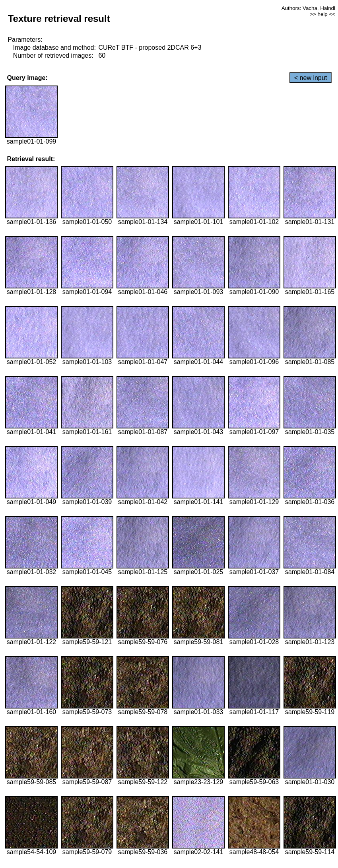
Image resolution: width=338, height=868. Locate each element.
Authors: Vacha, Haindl (308, 8)
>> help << (322, 14)
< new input (311, 78)
